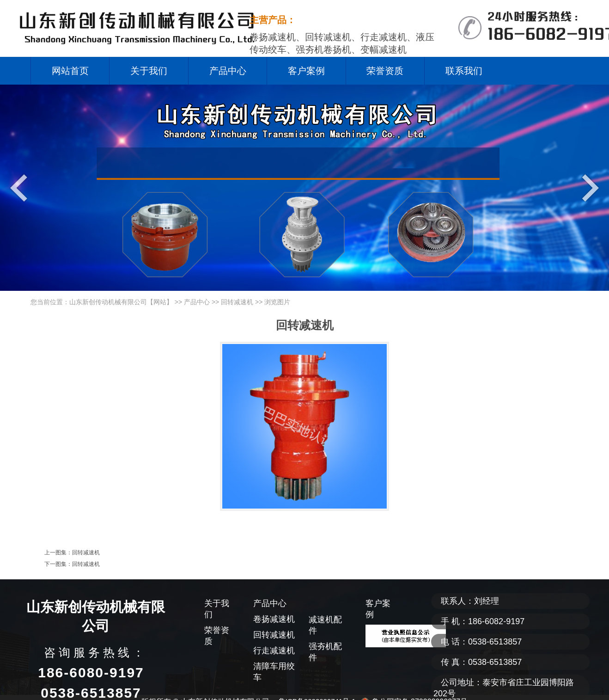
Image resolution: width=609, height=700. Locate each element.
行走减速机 (274, 651)
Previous (21, 187)
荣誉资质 (385, 71)
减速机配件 (325, 625)
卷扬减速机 (274, 619)
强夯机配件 (325, 652)
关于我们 (149, 71)
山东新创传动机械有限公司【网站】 (121, 302)
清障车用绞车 (274, 672)
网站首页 (70, 71)
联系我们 (464, 71)
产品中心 (228, 71)
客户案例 (306, 71)
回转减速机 (237, 302)
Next (588, 187)
